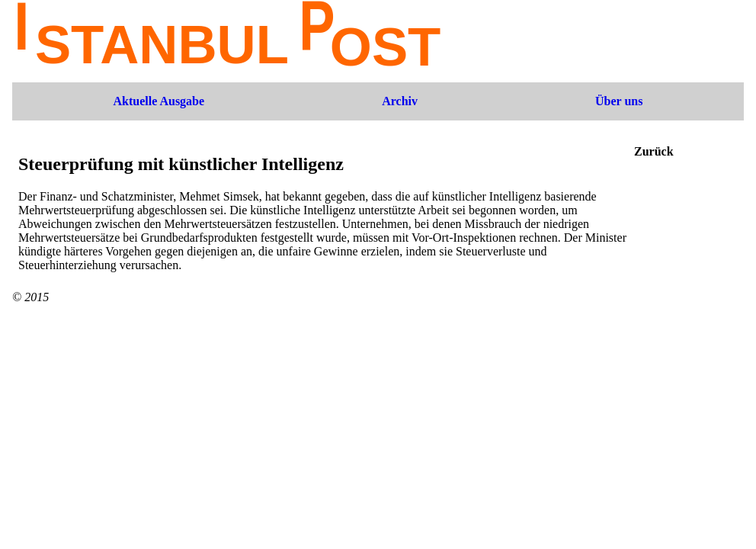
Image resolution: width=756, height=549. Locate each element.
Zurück (654, 151)
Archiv (400, 101)
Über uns (619, 101)
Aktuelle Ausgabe (159, 101)
